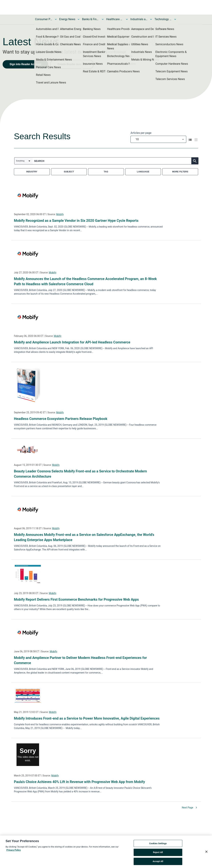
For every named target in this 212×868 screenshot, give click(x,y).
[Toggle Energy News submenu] (79, 19)
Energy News (67, 19)
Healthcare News (115, 19)
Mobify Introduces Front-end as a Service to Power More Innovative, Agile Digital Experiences (87, 718)
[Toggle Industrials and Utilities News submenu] (151, 19)
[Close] (206, 853)
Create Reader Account (72, 64)
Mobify (60, 214)
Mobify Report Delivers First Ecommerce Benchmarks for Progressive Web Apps (76, 599)
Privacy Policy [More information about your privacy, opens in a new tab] (14, 852)
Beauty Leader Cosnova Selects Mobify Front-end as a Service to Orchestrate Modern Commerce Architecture (80, 474)
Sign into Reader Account (25, 64)
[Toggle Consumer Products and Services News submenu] (56, 19)
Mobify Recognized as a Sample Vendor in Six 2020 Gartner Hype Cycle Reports (76, 221)
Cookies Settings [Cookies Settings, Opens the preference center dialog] (158, 845)
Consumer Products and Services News (44, 19)
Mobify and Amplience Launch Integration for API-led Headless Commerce (73, 342)
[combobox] (158, 139)
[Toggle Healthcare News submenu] (127, 19)
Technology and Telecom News (163, 19)
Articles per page (141, 133)
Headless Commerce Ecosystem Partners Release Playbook (61, 419)
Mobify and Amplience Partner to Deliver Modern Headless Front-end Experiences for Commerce (80, 660)
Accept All (158, 863)
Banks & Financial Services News (91, 19)
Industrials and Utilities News (139, 19)
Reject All (158, 854)
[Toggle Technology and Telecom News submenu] (175, 19)
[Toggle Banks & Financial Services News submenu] (103, 19)
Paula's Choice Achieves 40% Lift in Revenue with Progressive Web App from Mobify (79, 782)
